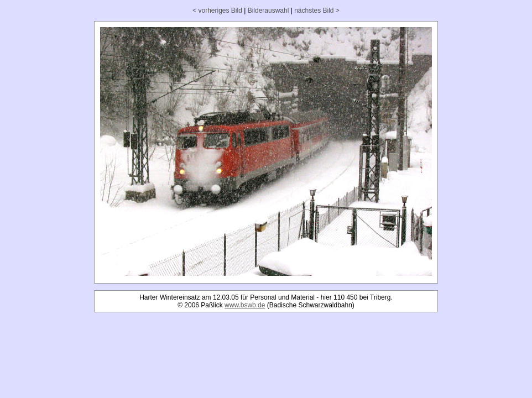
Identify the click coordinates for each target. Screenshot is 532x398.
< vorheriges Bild (217, 11)
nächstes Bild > (317, 11)
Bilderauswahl (268, 11)
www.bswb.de (245, 305)
